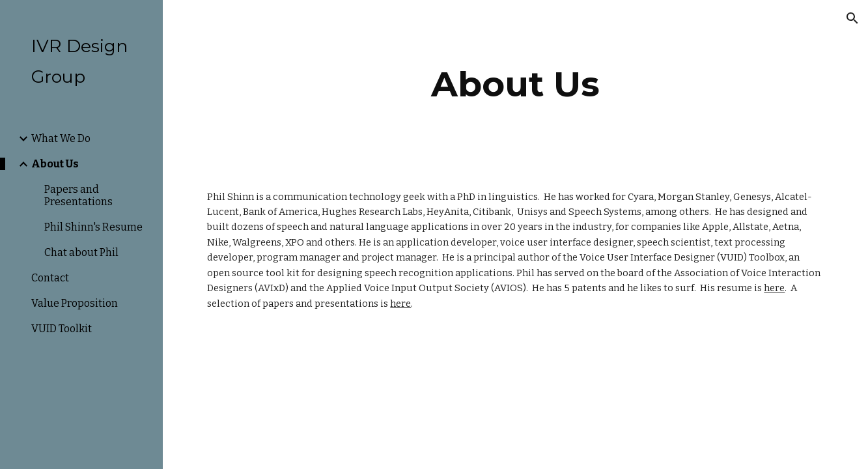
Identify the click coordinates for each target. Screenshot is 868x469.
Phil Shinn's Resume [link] (93, 227)
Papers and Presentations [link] (78, 195)
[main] (515, 84)
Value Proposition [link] (75, 303)
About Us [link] (55, 164)
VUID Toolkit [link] (62, 329)
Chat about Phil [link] (81, 252)
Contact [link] (50, 278)
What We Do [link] (61, 138)
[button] (852, 18)
